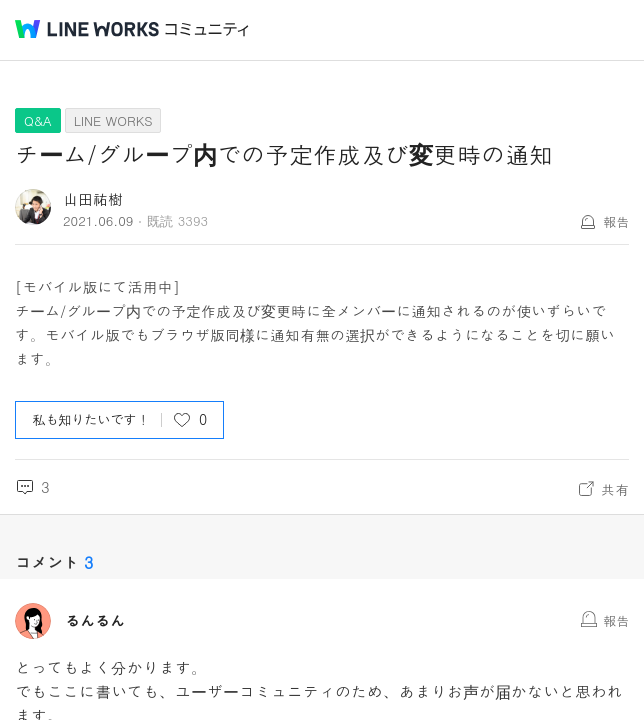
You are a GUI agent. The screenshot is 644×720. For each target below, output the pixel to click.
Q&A (38, 120)
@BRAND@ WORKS (87, 29)
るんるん (95, 621)
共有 (615, 489)
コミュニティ (207, 29)
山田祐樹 (93, 198)
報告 (616, 221)
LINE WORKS (113, 120)
